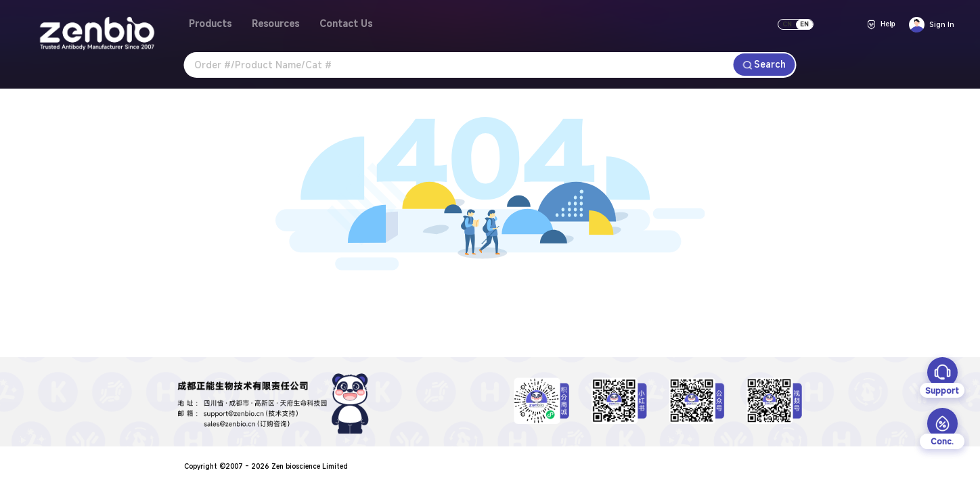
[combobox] (459, 65)
